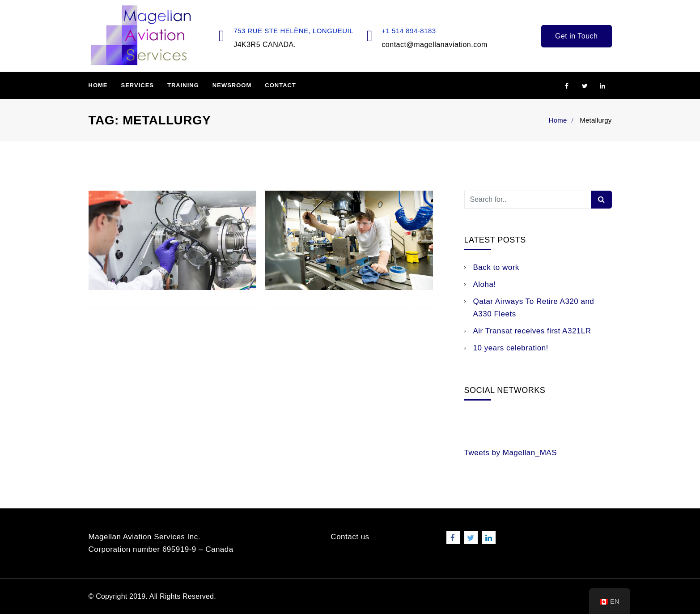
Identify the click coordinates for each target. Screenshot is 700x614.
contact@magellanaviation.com (435, 45)
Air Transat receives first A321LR (532, 331)
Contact (280, 85)
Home (98, 85)
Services (138, 85)
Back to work (496, 267)
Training (183, 85)
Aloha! (485, 284)
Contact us (350, 537)
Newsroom (232, 85)
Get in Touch (577, 36)
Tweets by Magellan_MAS (511, 453)
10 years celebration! (511, 348)
